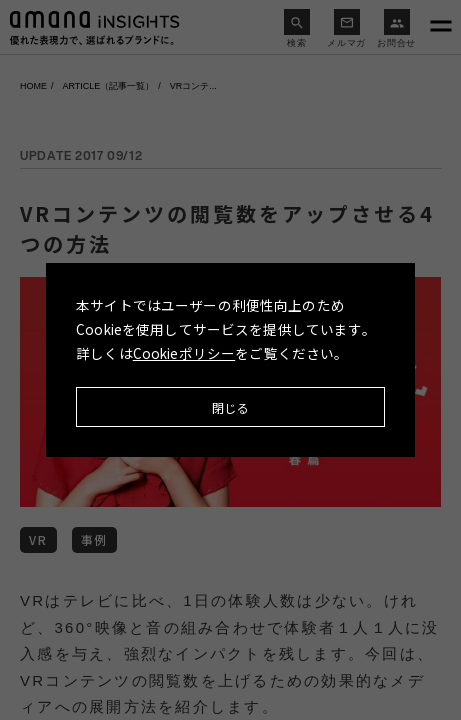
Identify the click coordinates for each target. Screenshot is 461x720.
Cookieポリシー (184, 353)
